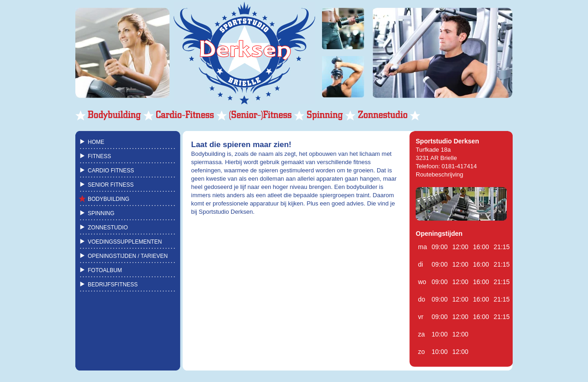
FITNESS (99, 156)
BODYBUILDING (109, 199)
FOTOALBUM (105, 270)
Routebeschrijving (439, 174)
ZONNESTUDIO (108, 228)
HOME (96, 142)
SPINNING (101, 213)
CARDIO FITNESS (111, 171)
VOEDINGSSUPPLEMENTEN (125, 242)
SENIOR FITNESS (111, 185)
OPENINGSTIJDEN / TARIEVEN (128, 256)
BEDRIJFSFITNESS (113, 285)
